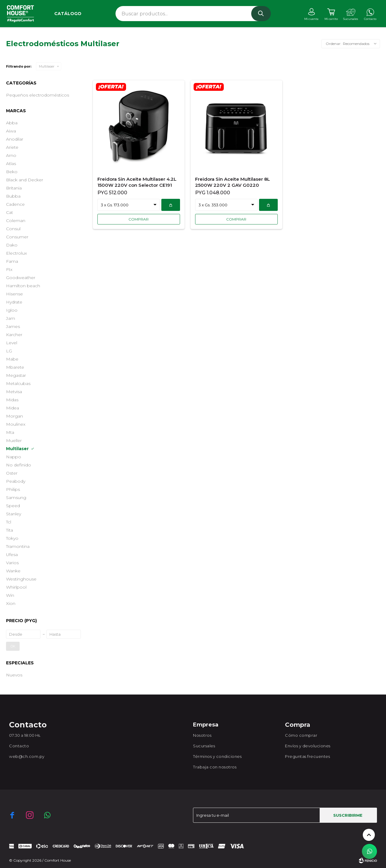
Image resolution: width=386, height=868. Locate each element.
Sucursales (204, 746)
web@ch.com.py (27, 756)
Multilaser (47, 66)
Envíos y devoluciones (308, 746)
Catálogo (68, 14)
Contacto (19, 746)
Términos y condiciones (217, 756)
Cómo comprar (301, 735)
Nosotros (202, 735)
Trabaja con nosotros (215, 767)
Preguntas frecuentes (307, 756)
